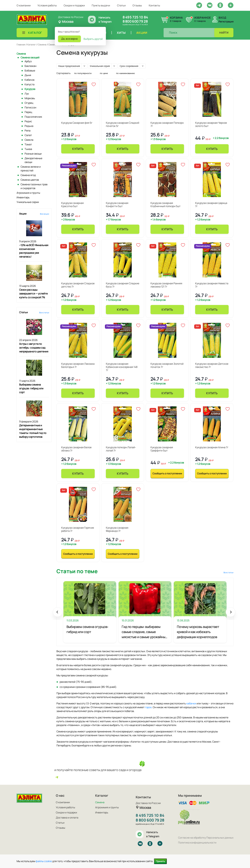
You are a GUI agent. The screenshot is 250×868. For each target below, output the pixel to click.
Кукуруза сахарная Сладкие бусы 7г (123, 285)
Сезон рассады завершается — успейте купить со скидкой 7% (33, 294)
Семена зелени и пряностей (31, 169)
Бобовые (30, 71)
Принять (160, 861)
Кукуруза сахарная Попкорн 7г (167, 124)
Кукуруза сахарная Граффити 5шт (162, 449)
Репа (28, 131)
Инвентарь (23, 197)
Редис (28, 121)
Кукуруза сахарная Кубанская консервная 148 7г (122, 367)
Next (231, 614)
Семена (21, 54)
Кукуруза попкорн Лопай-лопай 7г (121, 449)
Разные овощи (33, 154)
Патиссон (30, 107)
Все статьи (44, 313)
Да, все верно (69, 39)
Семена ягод (28, 175)
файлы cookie (44, 861)
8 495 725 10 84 (135, 17)
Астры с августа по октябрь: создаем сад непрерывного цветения (34, 348)
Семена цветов (30, 180)
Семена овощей (30, 57)
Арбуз (28, 61)
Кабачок (30, 80)
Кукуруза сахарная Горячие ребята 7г (78, 529)
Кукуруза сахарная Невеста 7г (212, 285)
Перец (28, 112)
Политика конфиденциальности (197, 843)
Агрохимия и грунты (28, 193)
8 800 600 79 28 (135, 21)
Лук (27, 94)
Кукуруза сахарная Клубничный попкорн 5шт (165, 205)
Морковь (30, 98)
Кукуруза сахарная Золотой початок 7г (167, 365)
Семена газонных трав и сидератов (34, 186)
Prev (58, 614)
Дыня (28, 75)
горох (148, 707)
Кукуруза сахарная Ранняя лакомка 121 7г (166, 285)
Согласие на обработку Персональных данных (206, 838)
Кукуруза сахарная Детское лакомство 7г (212, 365)
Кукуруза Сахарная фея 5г (77, 123)
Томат (28, 144)
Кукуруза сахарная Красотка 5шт (72, 205)
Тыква (28, 149)
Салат (28, 135)
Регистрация (226, 22)
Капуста (29, 84)
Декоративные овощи (33, 160)
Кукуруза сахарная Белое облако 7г (76, 449)
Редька (29, 126)
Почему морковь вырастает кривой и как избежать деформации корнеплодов (198, 632)
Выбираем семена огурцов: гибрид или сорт (31, 388)
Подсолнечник (33, 117)
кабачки (191, 703)
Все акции (45, 214)
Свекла (29, 140)
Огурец (29, 103)
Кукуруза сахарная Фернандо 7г (117, 529)
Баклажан (30, 66)
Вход (222, 18)
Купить (78, 149)
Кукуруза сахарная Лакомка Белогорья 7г (78, 365)
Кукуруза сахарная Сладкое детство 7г (78, 285)
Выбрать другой (93, 39)
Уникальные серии (28, 202)
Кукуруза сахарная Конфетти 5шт (117, 205)
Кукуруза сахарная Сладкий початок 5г (123, 124)
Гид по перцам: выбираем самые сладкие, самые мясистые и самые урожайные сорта (144, 632)
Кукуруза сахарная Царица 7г (211, 205)
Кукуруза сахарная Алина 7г (212, 447)
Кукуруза (30, 89)
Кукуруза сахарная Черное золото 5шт (211, 124)
